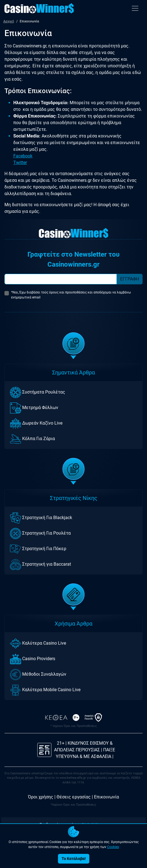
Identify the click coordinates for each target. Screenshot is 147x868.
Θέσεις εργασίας (74, 797)
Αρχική (9, 21)
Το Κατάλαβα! (74, 859)
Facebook (23, 156)
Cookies (113, 847)
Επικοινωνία (107, 797)
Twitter (20, 163)
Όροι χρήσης (41, 797)
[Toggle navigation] (135, 8)
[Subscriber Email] (61, 279)
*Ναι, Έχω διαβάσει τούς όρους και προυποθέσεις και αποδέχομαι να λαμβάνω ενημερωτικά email (71, 295)
